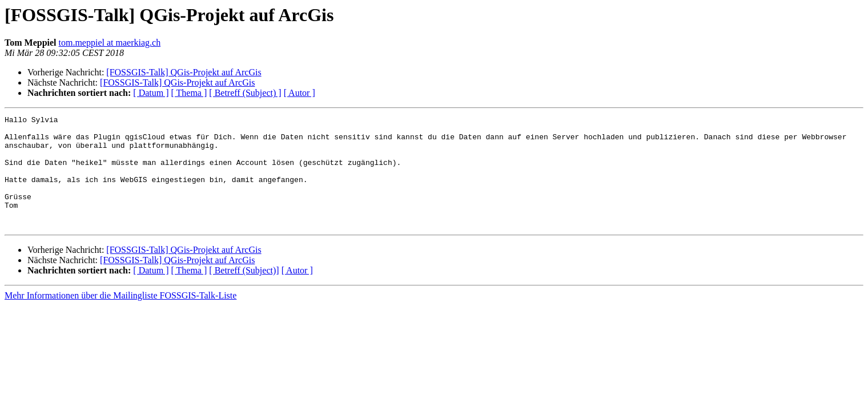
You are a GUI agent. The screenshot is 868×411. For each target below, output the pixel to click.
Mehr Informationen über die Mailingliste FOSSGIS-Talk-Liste (120, 318)
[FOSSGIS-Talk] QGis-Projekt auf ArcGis (184, 72)
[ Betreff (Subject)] (244, 293)
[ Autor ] (300, 93)
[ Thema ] (189, 93)
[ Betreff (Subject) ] (245, 93)
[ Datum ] (151, 93)
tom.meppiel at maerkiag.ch (110, 43)
